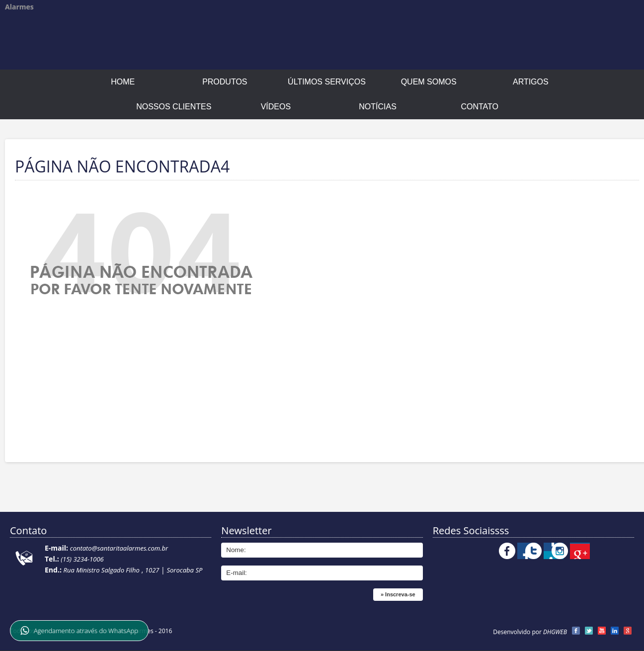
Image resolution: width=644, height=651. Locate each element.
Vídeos (276, 107)
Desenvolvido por (530, 632)
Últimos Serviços (327, 82)
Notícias (378, 107)
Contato (480, 107)
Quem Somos (429, 82)
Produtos (225, 82)
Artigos (531, 82)
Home (123, 82)
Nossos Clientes (174, 107)
